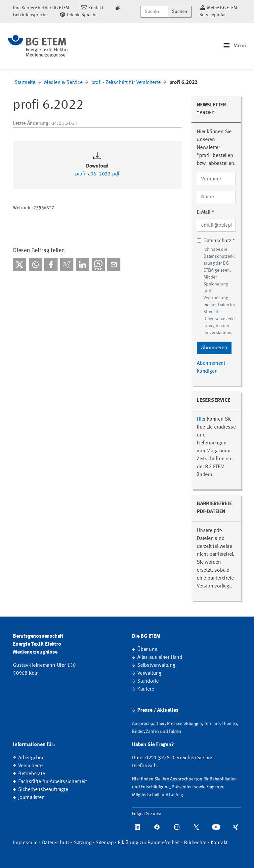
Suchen (180, 12)
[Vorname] (216, 179)
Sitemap (105, 843)
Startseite (25, 83)
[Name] (216, 197)
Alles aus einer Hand (160, 658)
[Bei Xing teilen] (67, 265)
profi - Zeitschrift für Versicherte (126, 83)
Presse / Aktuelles (158, 710)
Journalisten (31, 798)
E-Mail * (205, 212)
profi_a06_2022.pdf (97, 174)
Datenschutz (56, 843)
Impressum (25, 843)
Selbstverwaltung (156, 665)
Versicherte (30, 766)
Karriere (146, 689)
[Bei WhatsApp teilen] (35, 265)
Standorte (148, 681)
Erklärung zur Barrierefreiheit (149, 843)
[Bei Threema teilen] (98, 265)
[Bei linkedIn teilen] (82, 265)
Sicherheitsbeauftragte (43, 790)
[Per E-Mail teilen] (114, 265)
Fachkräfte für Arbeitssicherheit (53, 782)
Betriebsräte (32, 774)
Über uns (147, 650)
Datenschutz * (219, 241)
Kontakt (219, 843)
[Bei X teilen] (20, 265)
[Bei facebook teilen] (51, 265)
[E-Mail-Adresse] (216, 225)
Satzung (83, 843)
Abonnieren (214, 348)
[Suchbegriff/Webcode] (154, 12)
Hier (201, 419)
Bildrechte (195, 843)
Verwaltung (149, 673)
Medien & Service (63, 83)
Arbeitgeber (31, 758)
